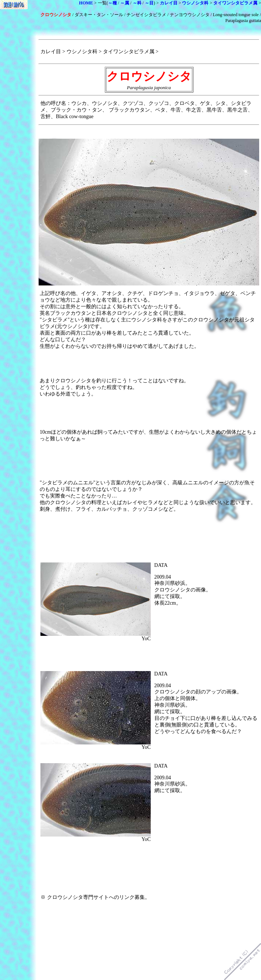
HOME (86, 3)
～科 (137, 3)
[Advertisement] (214, 364)
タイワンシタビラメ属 (235, 3)
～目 (149, 3)
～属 (125, 3)
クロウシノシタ (56, 15)
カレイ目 (169, 3)
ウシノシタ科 (195, 3)
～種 (112, 3)
